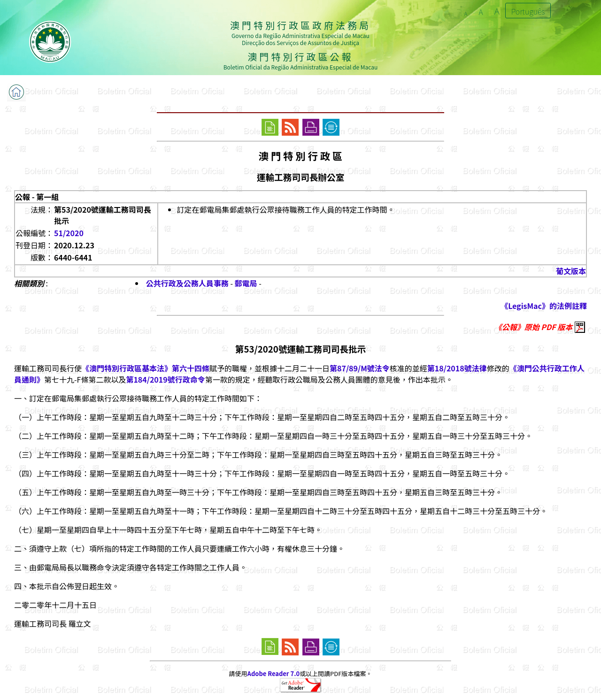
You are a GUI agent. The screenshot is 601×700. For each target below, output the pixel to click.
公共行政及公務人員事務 (187, 283)
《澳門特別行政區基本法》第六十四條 (146, 368)
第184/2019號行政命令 (165, 379)
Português (528, 11)
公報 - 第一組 (37, 197)
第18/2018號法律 (457, 368)
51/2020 (69, 233)
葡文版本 (571, 271)
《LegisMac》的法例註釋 (544, 306)
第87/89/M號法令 (360, 368)
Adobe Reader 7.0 (274, 673)
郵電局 (246, 283)
